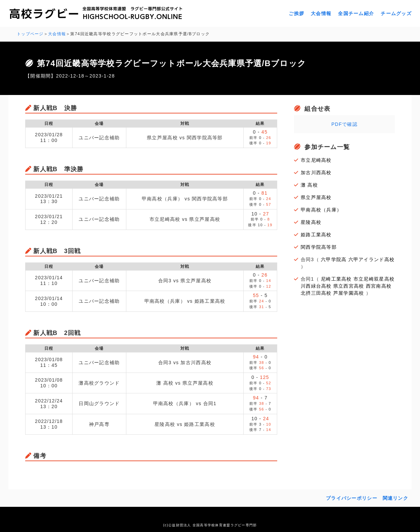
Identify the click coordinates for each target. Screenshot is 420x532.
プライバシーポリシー (352, 498)
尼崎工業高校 (336, 279)
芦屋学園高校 (349, 293)
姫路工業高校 (316, 235)
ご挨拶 (296, 13)
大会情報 (321, 13)
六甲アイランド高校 (372, 259)
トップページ (30, 34)
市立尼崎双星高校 (374, 279)
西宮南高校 (379, 286)
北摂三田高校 (316, 293)
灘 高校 (309, 185)
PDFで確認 (344, 124)
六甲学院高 (334, 259)
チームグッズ (396, 13)
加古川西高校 (316, 173)
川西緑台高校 (316, 286)
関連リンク (395, 498)
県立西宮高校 (349, 286)
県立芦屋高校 (316, 197)
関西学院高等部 (319, 247)
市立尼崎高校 (316, 160)
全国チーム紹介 (356, 13)
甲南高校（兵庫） (321, 210)
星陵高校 (311, 222)
